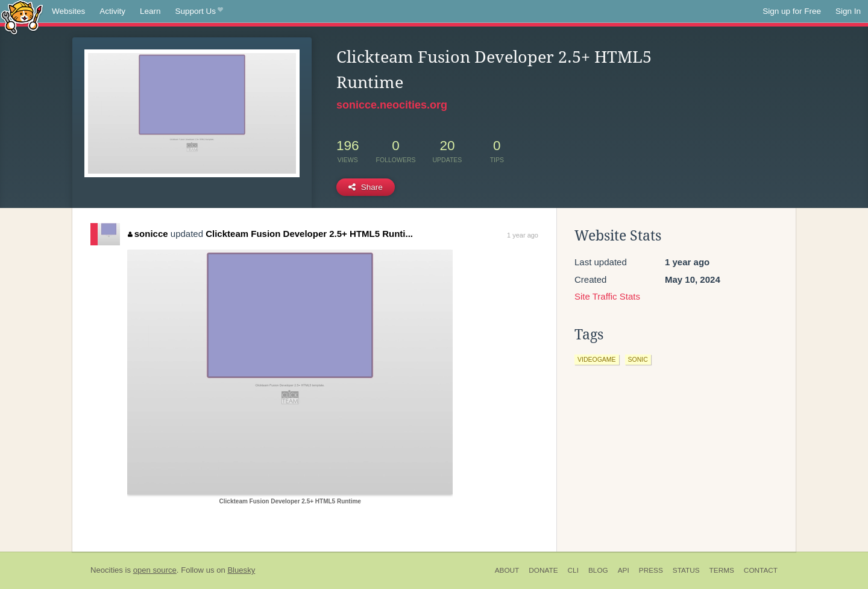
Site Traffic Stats (607, 296)
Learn (150, 11)
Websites (68, 11)
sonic (638, 359)
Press (651, 570)
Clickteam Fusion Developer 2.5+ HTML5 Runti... (309, 234)
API (624, 570)
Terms (722, 570)
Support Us (199, 11)
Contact (761, 570)
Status (686, 570)
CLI (573, 570)
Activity (112, 11)
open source (155, 570)
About (507, 570)
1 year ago (523, 235)
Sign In (848, 11)
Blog (598, 570)
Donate (543, 570)
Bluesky (241, 570)
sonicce (148, 234)
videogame (597, 359)
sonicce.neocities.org (392, 105)
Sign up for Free (792, 11)
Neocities (107, 570)
